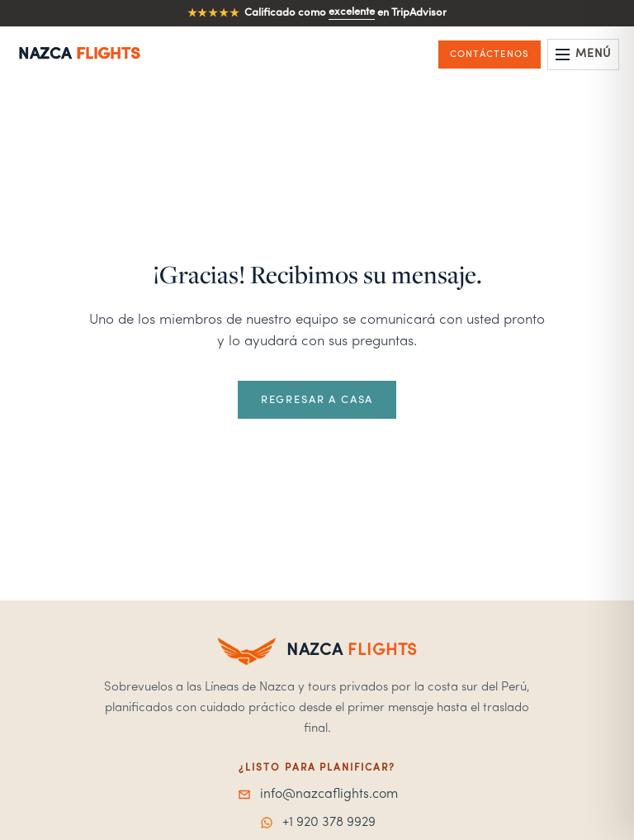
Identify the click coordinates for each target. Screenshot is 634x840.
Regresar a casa (317, 400)
